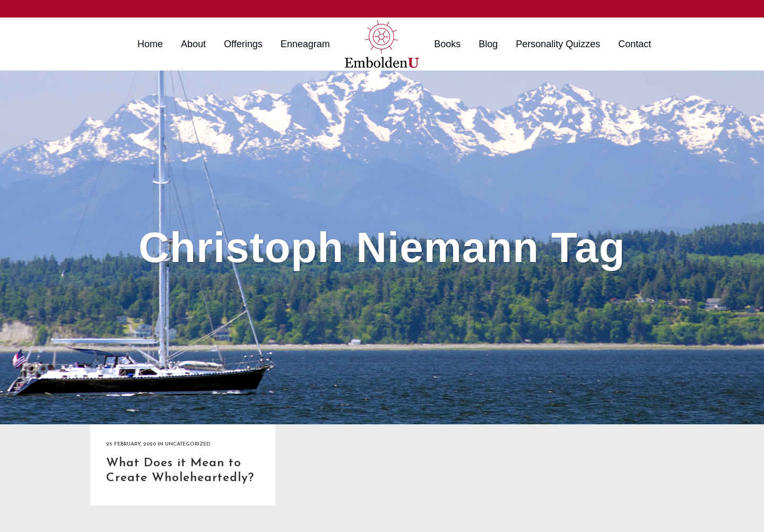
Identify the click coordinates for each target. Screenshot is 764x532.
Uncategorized (188, 444)
